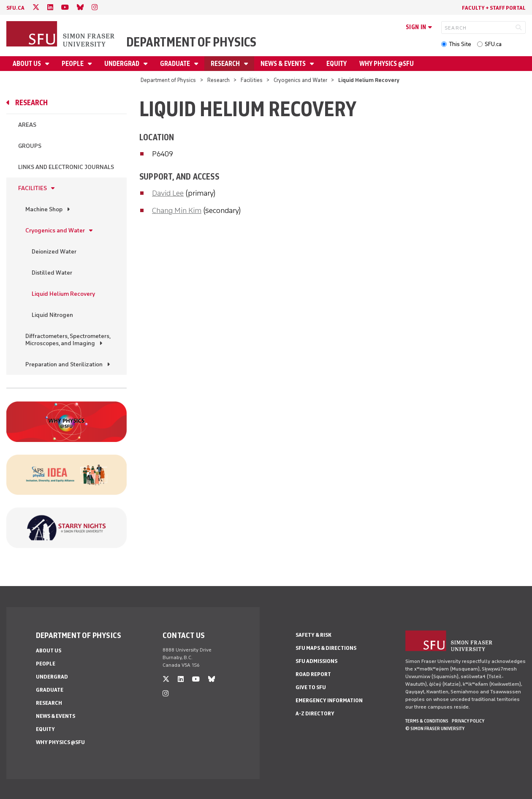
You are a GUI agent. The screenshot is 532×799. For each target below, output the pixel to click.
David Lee (168, 193)
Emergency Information (329, 700)
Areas (27, 125)
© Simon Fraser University (435, 728)
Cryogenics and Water (300, 80)
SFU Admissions (316, 661)
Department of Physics (191, 42)
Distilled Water (52, 273)
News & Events (284, 64)
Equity (337, 64)
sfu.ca (15, 8)
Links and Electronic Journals (66, 167)
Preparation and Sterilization (64, 364)
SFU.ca (493, 44)
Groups (30, 146)
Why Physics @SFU (387, 64)
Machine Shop (44, 209)
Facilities (252, 80)
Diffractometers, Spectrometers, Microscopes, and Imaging (68, 340)
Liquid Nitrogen (52, 315)
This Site (460, 44)
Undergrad (122, 64)
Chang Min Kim (177, 210)
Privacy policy (468, 721)
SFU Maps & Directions (326, 648)
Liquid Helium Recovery (63, 294)
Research (226, 64)
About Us (27, 64)
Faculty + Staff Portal (494, 8)
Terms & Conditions (427, 721)
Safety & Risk (313, 635)
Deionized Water (54, 252)
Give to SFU (311, 687)
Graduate (176, 64)
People (73, 64)
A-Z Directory (315, 713)
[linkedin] (50, 7)
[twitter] (36, 7)
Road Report (313, 674)
